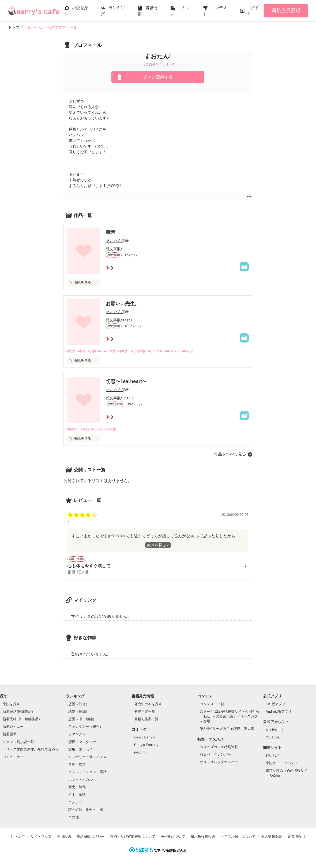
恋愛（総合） (79, 705)
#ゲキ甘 (115, 351)
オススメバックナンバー (219, 764)
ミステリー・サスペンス (87, 758)
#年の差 (201, 351)
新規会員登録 (286, 10)
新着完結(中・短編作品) (21, 721)
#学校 (83, 351)
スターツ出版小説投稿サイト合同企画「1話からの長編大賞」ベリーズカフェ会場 (229, 718)
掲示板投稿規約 (203, 838)
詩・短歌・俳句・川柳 (86, 811)
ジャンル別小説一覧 (18, 743)
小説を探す (11, 705)
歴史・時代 (77, 788)
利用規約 (64, 838)
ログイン (253, 10)
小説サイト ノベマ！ (282, 764)
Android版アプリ (279, 713)
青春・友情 (77, 766)
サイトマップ (41, 838)
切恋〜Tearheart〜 (126, 382)
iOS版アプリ (276, 705)
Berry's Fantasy (146, 746)
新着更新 (10, 736)
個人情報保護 (272, 838)
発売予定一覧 (145, 713)
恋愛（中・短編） (82, 721)
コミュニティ (13, 758)
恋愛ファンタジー (82, 743)
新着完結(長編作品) (18, 713)
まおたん (114, 240)
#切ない (130, 351)
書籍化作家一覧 (146, 721)
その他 (74, 819)
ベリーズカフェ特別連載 (219, 749)
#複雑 (87, 430)
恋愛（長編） (79, 713)
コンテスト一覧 (212, 705)
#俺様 (95, 351)
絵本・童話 (77, 796)
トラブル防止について (238, 838)
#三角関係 (147, 351)
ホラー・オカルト (82, 781)
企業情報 (295, 838)
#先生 (71, 351)
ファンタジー (79, 736)
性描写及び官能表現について (133, 838)
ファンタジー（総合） (86, 728)
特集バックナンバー (215, 756)
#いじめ (100, 430)
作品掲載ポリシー (91, 838)
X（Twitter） (275, 731)
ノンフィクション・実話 (87, 773)
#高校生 (115, 430)
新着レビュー (13, 728)
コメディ (75, 804)
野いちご (273, 757)
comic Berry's (145, 739)
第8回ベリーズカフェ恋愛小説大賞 (227, 730)
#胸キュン (184, 351)
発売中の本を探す (148, 705)
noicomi (140, 754)
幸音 (111, 232)
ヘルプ (20, 838)
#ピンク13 (166, 351)
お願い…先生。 (123, 304)
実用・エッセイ (80, 751)
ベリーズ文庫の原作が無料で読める (31, 751)
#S (104, 351)
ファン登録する (158, 77)
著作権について (173, 838)
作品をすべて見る (230, 455)
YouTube (272, 739)
